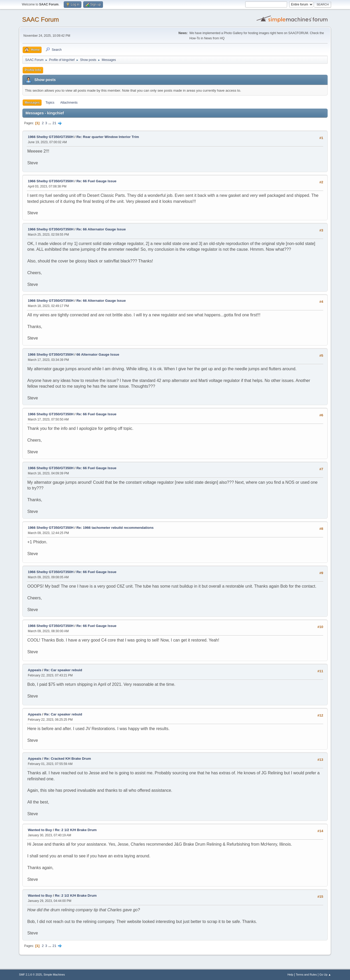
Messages (32, 103)
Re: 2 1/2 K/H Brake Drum (76, 830)
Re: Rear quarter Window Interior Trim (108, 137)
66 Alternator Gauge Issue (98, 354)
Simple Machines (54, 975)
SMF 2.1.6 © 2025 (30, 975)
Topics (50, 103)
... (50, 123)
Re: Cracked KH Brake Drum (68, 759)
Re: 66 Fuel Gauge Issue (96, 181)
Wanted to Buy (40, 830)
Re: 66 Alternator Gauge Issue (101, 229)
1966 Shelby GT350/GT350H (51, 137)
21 (54, 123)
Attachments (69, 103)
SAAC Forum (40, 19)
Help (290, 975)
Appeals (35, 670)
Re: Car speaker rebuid (63, 670)
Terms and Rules (306, 975)
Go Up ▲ (325, 975)
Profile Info (33, 70)
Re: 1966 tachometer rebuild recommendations (115, 528)
